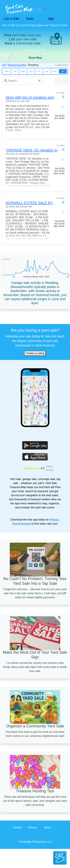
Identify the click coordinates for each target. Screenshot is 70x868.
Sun (55, 71)
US (4, 65)
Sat (47, 71)
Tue (15, 71)
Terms (47, 828)
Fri (39, 71)
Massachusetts (17, 65)
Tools (30, 19)
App (51, 19)
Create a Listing (35, 353)
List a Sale (12, 19)
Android (26, 524)
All (63, 71)
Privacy (32, 828)
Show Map (35, 58)
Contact (18, 828)
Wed (23, 71)
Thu (31, 71)
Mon (7, 71)
